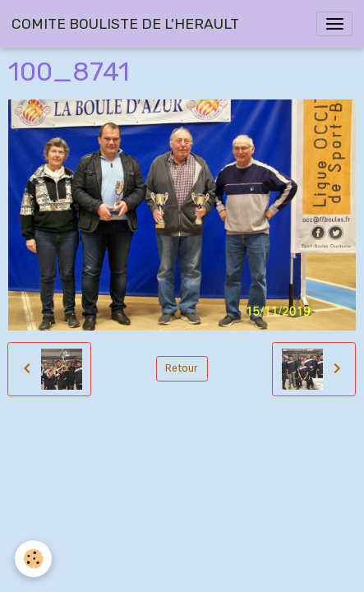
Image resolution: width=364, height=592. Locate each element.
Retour (182, 368)
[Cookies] (33, 559)
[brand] (125, 24)
